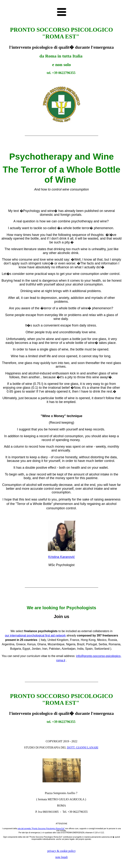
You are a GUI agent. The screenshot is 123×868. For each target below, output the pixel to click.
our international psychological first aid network (35, 635)
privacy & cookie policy (61, 851)
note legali (61, 857)
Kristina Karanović (61, 557)
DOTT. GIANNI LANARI (83, 747)
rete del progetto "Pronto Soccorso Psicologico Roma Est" (41, 829)
